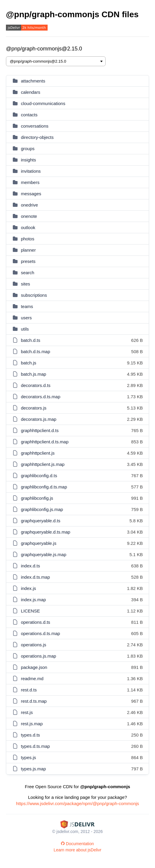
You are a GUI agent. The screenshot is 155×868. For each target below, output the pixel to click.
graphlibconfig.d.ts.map (44, 487)
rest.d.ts (29, 690)
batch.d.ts (30, 340)
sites (25, 284)
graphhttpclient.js (38, 453)
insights (28, 160)
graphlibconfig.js (37, 498)
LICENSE (30, 611)
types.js (28, 757)
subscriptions (34, 295)
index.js (28, 588)
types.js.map (33, 769)
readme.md (32, 679)
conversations (35, 126)
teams (27, 306)
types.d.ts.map (35, 746)
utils (25, 329)
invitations (31, 171)
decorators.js (34, 408)
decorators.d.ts (36, 385)
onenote (29, 216)
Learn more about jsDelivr (77, 850)
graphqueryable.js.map (44, 554)
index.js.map (33, 600)
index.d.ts (30, 566)
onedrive (29, 205)
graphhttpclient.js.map (43, 464)
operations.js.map (38, 656)
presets (28, 261)
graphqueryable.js (39, 543)
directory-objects (37, 137)
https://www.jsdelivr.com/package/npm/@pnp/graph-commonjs (78, 803)
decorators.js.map (39, 419)
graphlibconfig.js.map (42, 509)
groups (28, 149)
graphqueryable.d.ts (41, 521)
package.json (34, 667)
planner (28, 250)
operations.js (33, 645)
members (30, 182)
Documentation (77, 844)
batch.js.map (33, 374)
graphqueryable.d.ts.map (46, 532)
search (28, 273)
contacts (29, 115)
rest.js (27, 712)
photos (28, 239)
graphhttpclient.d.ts (40, 430)
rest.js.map (32, 724)
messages (31, 194)
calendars (30, 92)
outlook (28, 227)
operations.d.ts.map (40, 633)
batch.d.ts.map (35, 352)
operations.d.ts (35, 622)
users (26, 318)
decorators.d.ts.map (41, 397)
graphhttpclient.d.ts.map (45, 442)
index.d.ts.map (35, 577)
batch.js (29, 363)
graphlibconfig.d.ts (39, 476)
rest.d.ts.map (34, 701)
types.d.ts (30, 735)
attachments (33, 81)
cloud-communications (43, 103)
